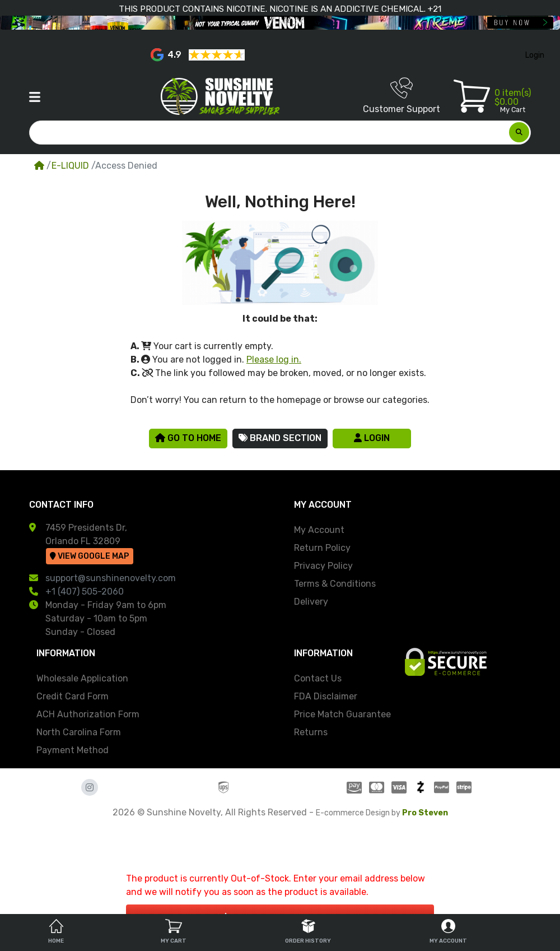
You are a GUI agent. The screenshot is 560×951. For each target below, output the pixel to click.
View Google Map (89, 556)
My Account (319, 530)
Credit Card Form (73, 696)
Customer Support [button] (402, 96)
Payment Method (73, 750)
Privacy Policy (323, 566)
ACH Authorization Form (88, 714)
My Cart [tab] (174, 931)
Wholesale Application (82, 678)
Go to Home (188, 438)
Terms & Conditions (335, 584)
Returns (311, 732)
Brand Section (280, 438)
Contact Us (318, 678)
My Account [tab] (448, 931)
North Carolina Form (79, 732)
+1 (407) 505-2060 (85, 592)
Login (372, 438)
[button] (35, 97)
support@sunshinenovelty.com (111, 578)
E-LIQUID (70, 166)
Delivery (311, 602)
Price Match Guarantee (342, 714)
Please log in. (274, 359)
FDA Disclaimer (326, 696)
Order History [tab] (308, 931)
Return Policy (322, 548)
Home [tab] (56, 931)
